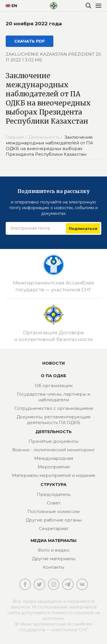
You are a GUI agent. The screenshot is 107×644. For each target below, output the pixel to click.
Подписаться (83, 228)
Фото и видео (53, 550)
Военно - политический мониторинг (54, 450)
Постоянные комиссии (53, 511)
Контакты (53, 567)
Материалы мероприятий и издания (53, 475)
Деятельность (53, 432)
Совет (54, 503)
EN (9, 6)
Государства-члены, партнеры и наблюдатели (53, 397)
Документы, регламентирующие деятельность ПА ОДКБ (54, 420)
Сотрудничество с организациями (54, 408)
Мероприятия (54, 467)
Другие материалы (54, 559)
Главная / (17, 137)
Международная (54, 458)
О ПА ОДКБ (53, 376)
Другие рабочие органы (54, 520)
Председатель (54, 494)
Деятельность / (46, 137)
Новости (53, 363)
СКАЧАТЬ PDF (30, 41)
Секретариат (54, 528)
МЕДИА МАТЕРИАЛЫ (53, 541)
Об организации (54, 386)
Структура (53, 485)
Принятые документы (53, 441)
